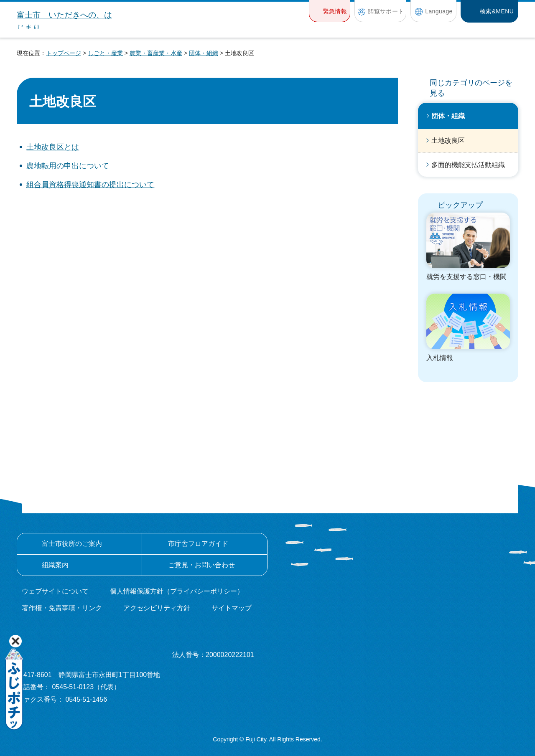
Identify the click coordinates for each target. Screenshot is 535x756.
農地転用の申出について (68, 166)
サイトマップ (232, 608)
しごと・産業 (105, 53)
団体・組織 (204, 53)
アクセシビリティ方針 (157, 608)
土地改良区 (448, 141)
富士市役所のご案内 (72, 544)
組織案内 (55, 565)
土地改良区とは (53, 147)
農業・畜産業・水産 (156, 53)
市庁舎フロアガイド (198, 544)
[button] (330, 11)
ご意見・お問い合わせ (201, 565)
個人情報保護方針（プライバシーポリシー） (177, 591)
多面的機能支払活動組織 (468, 165)
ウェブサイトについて (55, 591)
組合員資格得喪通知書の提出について (90, 185)
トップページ (64, 53)
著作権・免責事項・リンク (62, 608)
